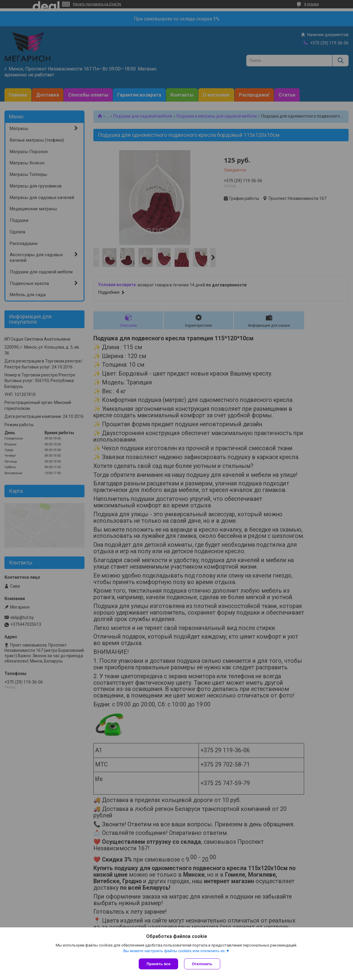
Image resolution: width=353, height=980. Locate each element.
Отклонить (202, 964)
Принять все (158, 964)
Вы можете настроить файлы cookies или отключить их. (175, 951)
